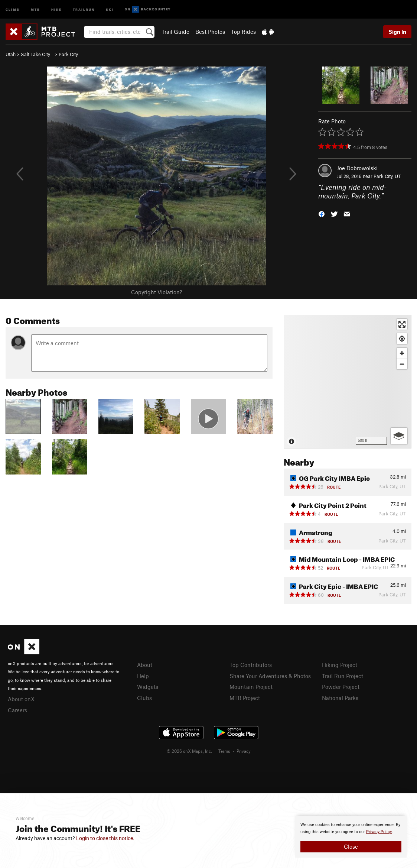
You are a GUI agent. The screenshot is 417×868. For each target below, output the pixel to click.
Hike (56, 9)
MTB (35, 9)
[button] (322, 213)
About (145, 665)
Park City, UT (387, 176)
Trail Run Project (343, 676)
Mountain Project (251, 687)
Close (351, 846)
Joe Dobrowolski (357, 168)
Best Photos (210, 32)
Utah (11, 54)
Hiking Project (340, 665)
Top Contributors (251, 665)
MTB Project (245, 698)
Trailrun (84, 9)
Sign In (397, 32)
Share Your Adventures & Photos (270, 676)
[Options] (399, 436)
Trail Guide (175, 32)
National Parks (340, 698)
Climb (13, 9)
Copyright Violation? (157, 292)
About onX (21, 699)
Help (143, 676)
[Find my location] (402, 339)
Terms (224, 751)
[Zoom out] (402, 364)
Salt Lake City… (37, 54)
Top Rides (243, 32)
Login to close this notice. (105, 838)
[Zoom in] (402, 353)
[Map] (348, 382)
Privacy (244, 751)
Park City (68, 54)
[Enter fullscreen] (402, 324)
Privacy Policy (379, 832)
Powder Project (341, 687)
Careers (17, 710)
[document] (351, 837)
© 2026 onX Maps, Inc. (189, 751)
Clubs (144, 698)
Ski (110, 9)
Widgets (148, 687)
